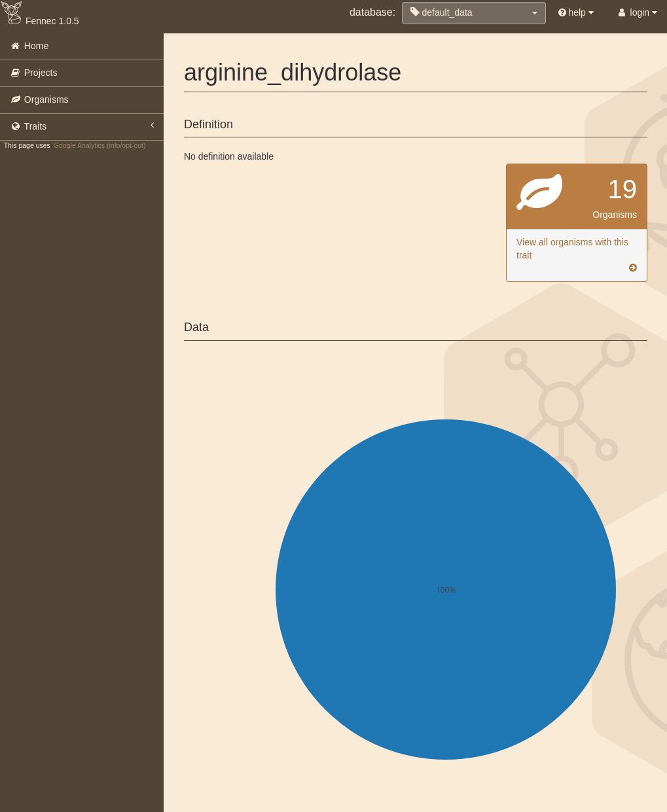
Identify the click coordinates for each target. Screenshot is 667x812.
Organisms (39, 99)
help (576, 12)
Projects (33, 73)
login (637, 12)
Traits (82, 126)
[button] (474, 13)
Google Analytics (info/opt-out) (100, 145)
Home (29, 46)
